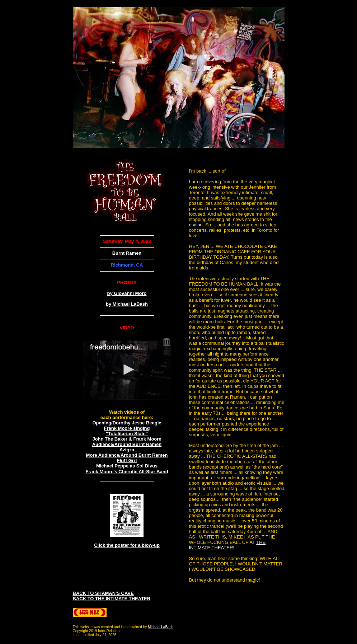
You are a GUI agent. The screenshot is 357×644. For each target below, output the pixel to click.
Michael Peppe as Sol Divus (127, 466)
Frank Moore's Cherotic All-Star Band (127, 472)
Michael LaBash (161, 627)
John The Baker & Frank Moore (127, 439)
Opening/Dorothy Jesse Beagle (127, 423)
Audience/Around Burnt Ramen (127, 444)
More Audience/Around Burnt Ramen (127, 455)
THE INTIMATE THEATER (227, 545)
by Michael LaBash (127, 304)
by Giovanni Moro (127, 293)
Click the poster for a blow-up (127, 545)
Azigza (127, 450)
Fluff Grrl (127, 460)
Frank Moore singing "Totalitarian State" (127, 431)
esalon (196, 225)
